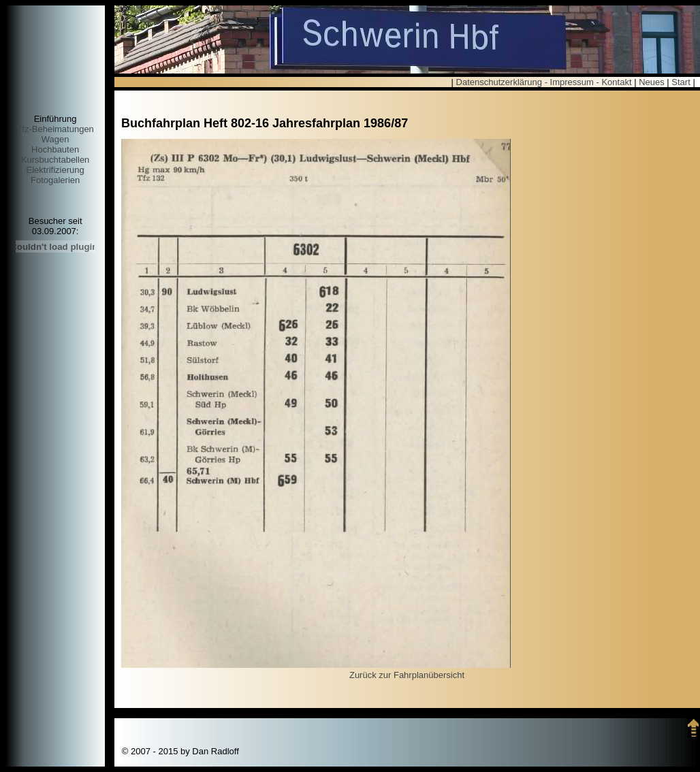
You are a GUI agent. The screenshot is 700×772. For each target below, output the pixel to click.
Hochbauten (55, 149)
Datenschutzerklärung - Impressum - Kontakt (544, 82)
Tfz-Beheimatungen (55, 129)
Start (681, 82)
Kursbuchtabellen (55, 160)
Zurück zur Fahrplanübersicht (407, 675)
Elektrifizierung (55, 170)
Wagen (55, 139)
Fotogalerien (55, 180)
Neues (652, 82)
